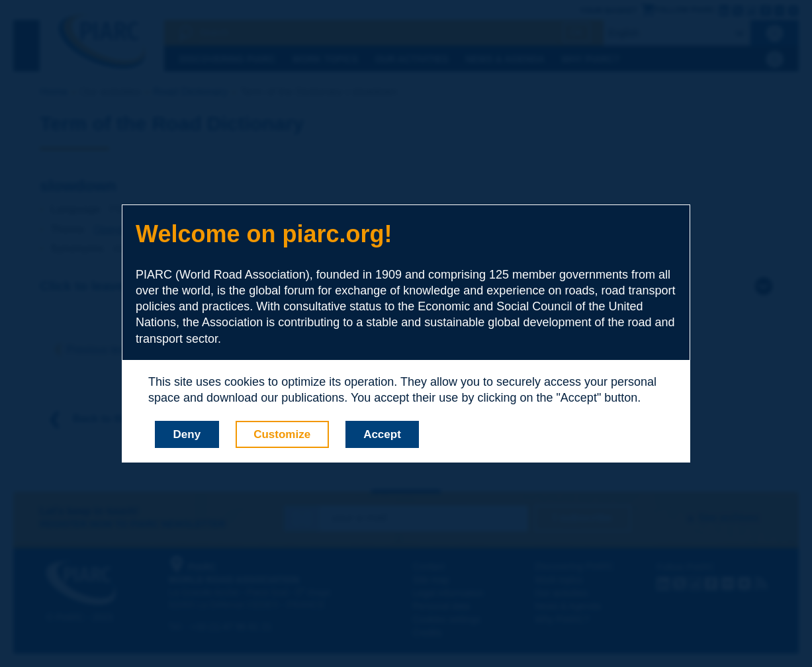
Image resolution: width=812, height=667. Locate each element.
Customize (282, 434)
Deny (187, 434)
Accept (382, 434)
